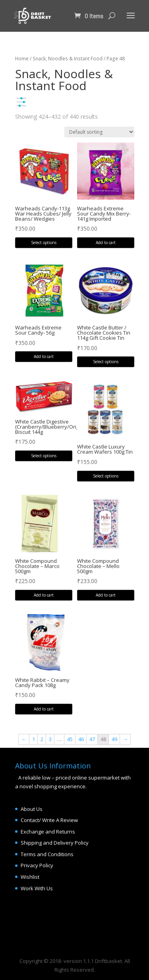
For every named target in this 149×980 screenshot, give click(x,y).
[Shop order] (99, 132)
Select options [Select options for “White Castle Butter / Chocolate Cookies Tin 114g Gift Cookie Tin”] (106, 362)
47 (92, 739)
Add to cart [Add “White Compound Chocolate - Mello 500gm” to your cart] (106, 595)
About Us (32, 809)
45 (70, 739)
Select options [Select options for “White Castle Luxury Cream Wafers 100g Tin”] (106, 476)
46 (81, 739)
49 (114, 739)
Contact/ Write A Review (49, 820)
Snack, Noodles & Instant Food (68, 59)
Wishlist (30, 877)
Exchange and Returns (48, 832)
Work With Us (37, 888)
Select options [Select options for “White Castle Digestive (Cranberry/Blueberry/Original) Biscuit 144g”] (44, 456)
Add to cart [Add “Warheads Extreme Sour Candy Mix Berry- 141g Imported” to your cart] (106, 243)
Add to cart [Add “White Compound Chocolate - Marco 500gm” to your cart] (44, 595)
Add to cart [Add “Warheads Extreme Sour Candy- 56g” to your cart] (44, 356)
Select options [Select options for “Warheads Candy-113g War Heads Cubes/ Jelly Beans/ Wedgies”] (44, 243)
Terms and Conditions (47, 854)
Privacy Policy (37, 865)
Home (22, 59)
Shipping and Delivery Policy (55, 843)
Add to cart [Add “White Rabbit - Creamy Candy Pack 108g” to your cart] (44, 709)
